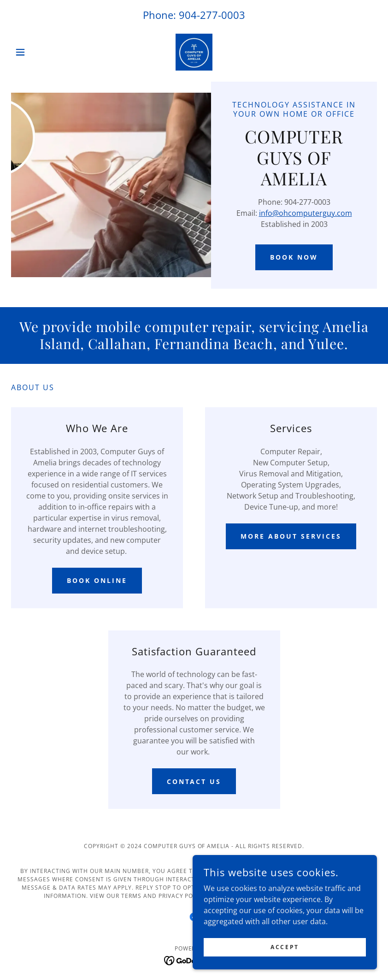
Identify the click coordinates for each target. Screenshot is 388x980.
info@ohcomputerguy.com (306, 213)
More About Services (291, 536)
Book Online (97, 580)
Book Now (294, 257)
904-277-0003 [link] (212, 15)
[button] (38, 52)
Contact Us (194, 781)
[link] (194, 52)
